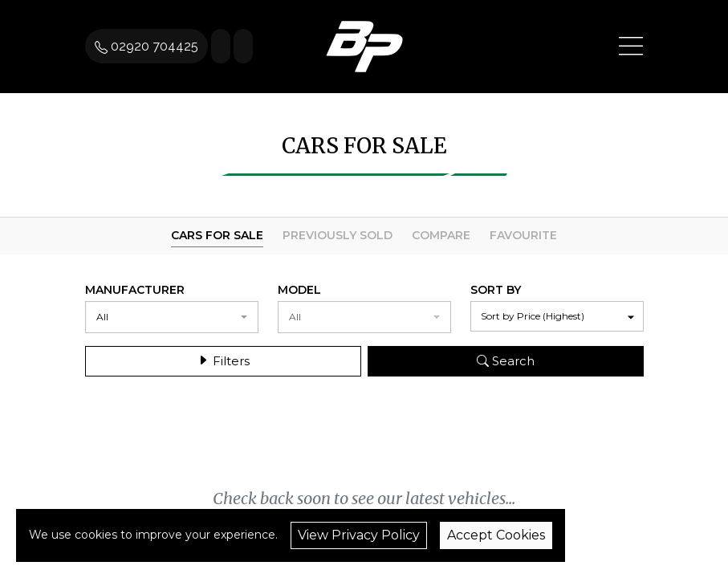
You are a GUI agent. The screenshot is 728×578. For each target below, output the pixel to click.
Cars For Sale (217, 235)
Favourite (523, 235)
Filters (223, 359)
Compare (441, 235)
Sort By (496, 290)
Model (299, 290)
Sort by (533, 316)
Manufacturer (135, 290)
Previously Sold (338, 235)
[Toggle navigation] (631, 47)
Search (506, 359)
